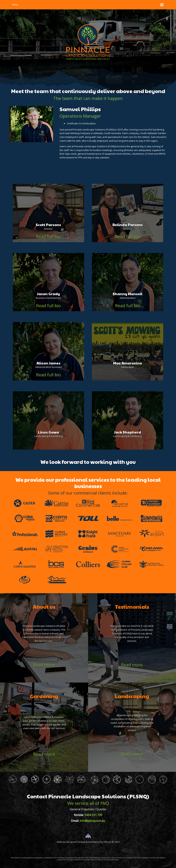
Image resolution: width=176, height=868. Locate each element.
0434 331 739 (93, 815)
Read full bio (48, 236)
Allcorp (107, 842)
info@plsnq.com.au (92, 821)
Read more (44, 665)
